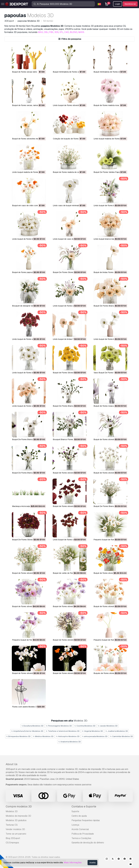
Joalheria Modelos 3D (117, 731)
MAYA (81, 32)
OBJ (46, 32)
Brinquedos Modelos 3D (18, 736)
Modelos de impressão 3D (18, 816)
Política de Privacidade (83, 834)
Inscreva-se (130, 4)
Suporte (75, 811)
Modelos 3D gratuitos (16, 820)
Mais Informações (73, 863)
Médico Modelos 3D (43, 736)
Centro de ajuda (79, 816)
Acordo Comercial (80, 829)
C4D (67, 32)
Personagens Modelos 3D (59, 726)
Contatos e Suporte (84, 806)
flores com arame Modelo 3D (25, 707)
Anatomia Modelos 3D (69, 742)
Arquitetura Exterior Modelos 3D (27, 731)
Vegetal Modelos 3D (93, 731)
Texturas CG (12, 825)
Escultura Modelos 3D (33, 726)
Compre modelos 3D (19, 806)
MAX (40, 32)
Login (118, 4)
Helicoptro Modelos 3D (68, 736)
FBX (51, 32)
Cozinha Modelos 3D (85, 726)
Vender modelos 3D (15, 829)
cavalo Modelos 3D (108, 726)
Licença (75, 825)
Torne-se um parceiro (16, 834)
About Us (12, 764)
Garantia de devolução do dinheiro (88, 843)
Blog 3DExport (13, 838)
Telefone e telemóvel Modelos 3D (63, 731)
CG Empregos (12, 843)
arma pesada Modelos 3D (95, 736)
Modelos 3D (12, 811)
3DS (56, 32)
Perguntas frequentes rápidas (86, 820)
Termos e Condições (81, 838)
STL (61, 32)
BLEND (74, 32)
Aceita (92, 863)
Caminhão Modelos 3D (121, 736)
